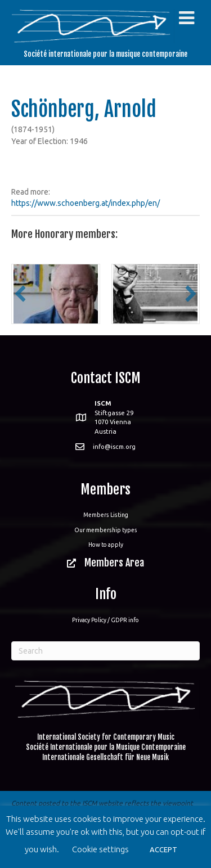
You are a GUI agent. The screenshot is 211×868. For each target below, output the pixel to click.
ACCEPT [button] (163, 849)
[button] (20, 294)
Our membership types (106, 530)
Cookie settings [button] (100, 849)
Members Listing (106, 515)
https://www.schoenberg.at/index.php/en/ (86, 203)
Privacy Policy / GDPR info (105, 620)
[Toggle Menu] (187, 18)
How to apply (106, 545)
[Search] (105, 651)
